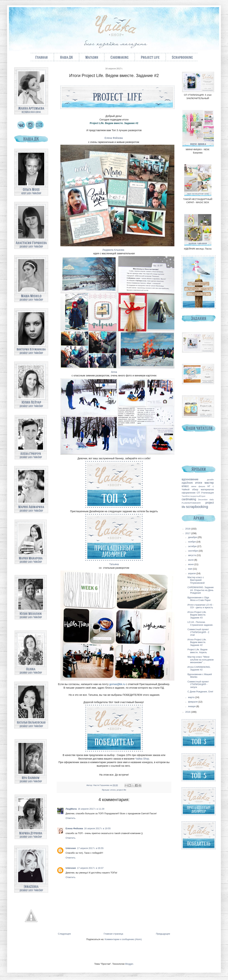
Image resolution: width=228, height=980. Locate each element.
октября (193, 546)
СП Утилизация (205, 493)
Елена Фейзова (74, 828)
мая (191, 569)
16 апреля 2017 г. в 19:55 (97, 828)
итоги (113, 790)
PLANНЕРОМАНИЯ (191, 503)
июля (191, 560)
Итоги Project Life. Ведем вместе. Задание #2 (197, 642)
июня (191, 564)
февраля (193, 702)
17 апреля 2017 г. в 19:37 (90, 868)
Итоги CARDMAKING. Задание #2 (199, 668)
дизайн (210, 479)
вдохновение (190, 479)
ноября (192, 542)
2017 (188, 533)
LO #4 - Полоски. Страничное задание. (200, 623)
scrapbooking (197, 507)
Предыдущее (163, 934)
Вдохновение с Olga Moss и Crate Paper (199, 599)
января (192, 706)
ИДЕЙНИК (187, 483)
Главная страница (113, 934)
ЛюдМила (71, 809)
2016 (188, 712)
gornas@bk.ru (117, 684)
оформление (189, 493)
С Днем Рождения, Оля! (200, 692)
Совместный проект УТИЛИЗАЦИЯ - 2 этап (198, 632)
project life (121, 790)
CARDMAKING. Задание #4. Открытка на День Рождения (200, 590)
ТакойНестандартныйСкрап (194, 496)
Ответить (71, 818)
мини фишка (198, 486)
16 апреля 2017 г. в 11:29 (91, 809)
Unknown (71, 848)
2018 (188, 529)
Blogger (129, 964)
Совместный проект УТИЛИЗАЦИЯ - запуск (198, 684)
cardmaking (189, 499)
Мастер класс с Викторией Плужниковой (196, 580)
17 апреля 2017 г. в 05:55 (90, 848)
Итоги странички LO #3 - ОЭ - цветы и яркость (200, 606)
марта (192, 697)
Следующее (64, 934)
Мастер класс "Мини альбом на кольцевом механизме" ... (200, 660)
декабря (193, 537)
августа (192, 555)
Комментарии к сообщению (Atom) (123, 939)
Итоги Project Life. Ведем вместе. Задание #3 (197, 615)
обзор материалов (203, 489)
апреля (192, 573)
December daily (206, 499)
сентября (193, 551)
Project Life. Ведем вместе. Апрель (197, 651)
